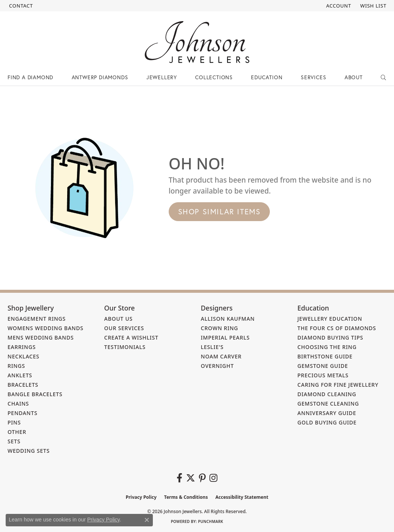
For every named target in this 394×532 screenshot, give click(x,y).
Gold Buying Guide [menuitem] (327, 422)
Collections (214, 77)
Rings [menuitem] (16, 366)
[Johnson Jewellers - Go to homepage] (197, 42)
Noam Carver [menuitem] (221, 356)
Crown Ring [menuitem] (219, 328)
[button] (338, 6)
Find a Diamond (30, 77)
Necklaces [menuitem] (23, 356)
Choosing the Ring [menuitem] (327, 347)
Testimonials (125, 347)
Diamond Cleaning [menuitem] (327, 394)
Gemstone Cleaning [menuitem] (328, 404)
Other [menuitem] (17, 432)
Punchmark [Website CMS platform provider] (211, 521)
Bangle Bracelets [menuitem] (35, 394)
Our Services (124, 328)
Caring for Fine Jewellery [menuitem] (338, 385)
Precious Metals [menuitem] (323, 375)
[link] (20, 6)
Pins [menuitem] (14, 422)
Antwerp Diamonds (100, 77)
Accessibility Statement (242, 497)
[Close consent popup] (147, 520)
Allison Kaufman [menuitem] (228, 319)
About (354, 77)
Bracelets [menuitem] (23, 385)
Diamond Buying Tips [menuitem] (330, 337)
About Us (119, 319)
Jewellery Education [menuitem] (330, 319)
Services (313, 77)
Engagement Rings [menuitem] (37, 319)
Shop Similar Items (219, 211)
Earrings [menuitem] (22, 347)
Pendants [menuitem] (22, 413)
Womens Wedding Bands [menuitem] (45, 328)
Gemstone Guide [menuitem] (323, 366)
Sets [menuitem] (14, 441)
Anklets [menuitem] (20, 375)
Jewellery (162, 77)
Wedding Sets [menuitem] (29, 451)
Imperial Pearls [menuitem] (225, 337)
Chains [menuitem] (18, 404)
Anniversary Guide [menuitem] (327, 413)
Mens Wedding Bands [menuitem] (41, 337)
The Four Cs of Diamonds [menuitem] (337, 328)
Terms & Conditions (186, 497)
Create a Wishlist (131, 337)
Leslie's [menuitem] (212, 347)
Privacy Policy (141, 497)
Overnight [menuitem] (217, 366)
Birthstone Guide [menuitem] (325, 356)
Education (267, 77)
